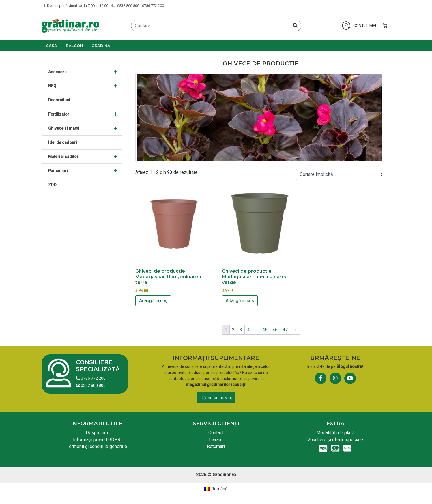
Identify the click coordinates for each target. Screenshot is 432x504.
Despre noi (97, 433)
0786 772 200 (153, 6)
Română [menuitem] (219, 489)
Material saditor (85, 157)
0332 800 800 (91, 385)
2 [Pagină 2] (233, 330)
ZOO (52, 185)
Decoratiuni (59, 100)
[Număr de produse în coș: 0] (385, 26)
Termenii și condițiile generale (97, 446)
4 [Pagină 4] (248, 330)
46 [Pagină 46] (275, 330)
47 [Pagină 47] (285, 330)
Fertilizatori (85, 114)
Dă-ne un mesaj (216, 398)
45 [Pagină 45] (265, 330)
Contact (216, 433)
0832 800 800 (125, 6)
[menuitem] (216, 489)
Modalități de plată (335, 433)
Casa (52, 46)
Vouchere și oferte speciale (335, 440)
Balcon (74, 46)
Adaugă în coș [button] (153, 301)
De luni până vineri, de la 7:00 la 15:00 (75, 6)
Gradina (101, 46)
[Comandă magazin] (341, 174)
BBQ (85, 86)
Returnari (216, 446)
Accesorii (85, 72)
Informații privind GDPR (97, 440)
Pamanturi (85, 171)
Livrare (216, 440)
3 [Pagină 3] (241, 330)
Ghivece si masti (85, 128)
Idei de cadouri (63, 142)
